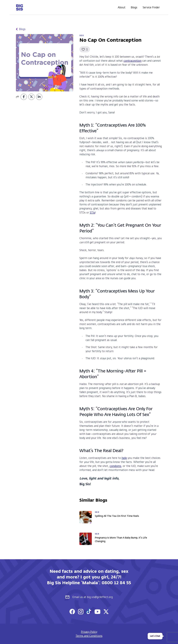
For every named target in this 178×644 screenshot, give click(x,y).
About (122, 7)
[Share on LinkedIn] (39, 97)
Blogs (134, 7)
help (124, 458)
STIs (92, 213)
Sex (82, 35)
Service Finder (151, 7)
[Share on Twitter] (31, 97)
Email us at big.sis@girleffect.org (89, 597)
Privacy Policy (89, 632)
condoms (115, 466)
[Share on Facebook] (24, 97)
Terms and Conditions (89, 636)
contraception (132, 61)
